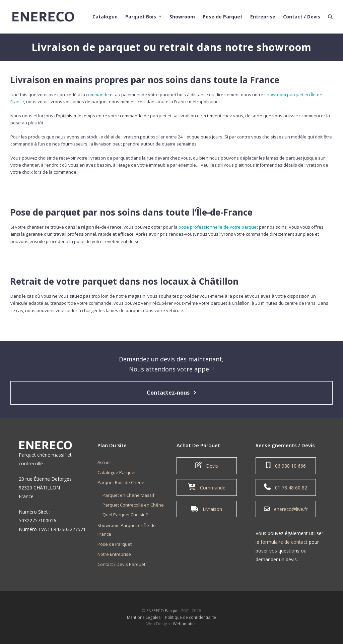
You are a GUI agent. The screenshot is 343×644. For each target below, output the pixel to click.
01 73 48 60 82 (286, 487)
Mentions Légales (144, 617)
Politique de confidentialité (191, 617)
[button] (330, 15)
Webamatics (185, 624)
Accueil (105, 462)
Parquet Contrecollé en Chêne (133, 505)
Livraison (207, 509)
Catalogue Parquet (117, 472)
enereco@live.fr (286, 509)
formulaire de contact (284, 542)
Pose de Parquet (115, 544)
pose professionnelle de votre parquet (218, 227)
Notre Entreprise (114, 554)
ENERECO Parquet (163, 611)
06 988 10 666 (286, 465)
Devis (207, 465)
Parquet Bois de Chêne (121, 482)
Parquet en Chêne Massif (128, 495)
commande (97, 95)
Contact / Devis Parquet (121, 564)
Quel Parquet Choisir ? (125, 515)
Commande (207, 487)
